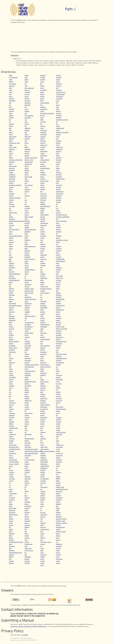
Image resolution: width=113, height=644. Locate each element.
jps (26, 487)
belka (11, 301)
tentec (58, 320)
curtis (11, 496)
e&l (26, 107)
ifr (25, 437)
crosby (11, 475)
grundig (27, 337)
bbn (10, 287)
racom (42, 445)
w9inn (58, 481)
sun (57, 244)
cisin (10, 411)
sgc (57, 124)
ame (10, 156)
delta (11, 536)
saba (42, 551)
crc (10, 468)
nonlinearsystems (46, 289)
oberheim (43, 306)
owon (42, 329)
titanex (58, 348)
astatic (11, 238)
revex (42, 504)
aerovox (11, 111)
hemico (27, 384)
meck (42, 170)
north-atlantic (45, 293)
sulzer (58, 242)
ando (11, 189)
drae (26, 78)
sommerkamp (60, 179)
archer (11, 223)
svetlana (59, 251)
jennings (27, 477)
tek (57, 291)
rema (42, 502)
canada (11, 380)
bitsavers (12, 316)
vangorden (59, 447)
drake (26, 80)
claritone (12, 415)
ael (10, 105)
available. (25, 635)
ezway (27, 215)
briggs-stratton (14, 341)
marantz (43, 141)
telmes (58, 308)
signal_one (59, 149)
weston (58, 529)
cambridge (12, 377)
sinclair (58, 162)
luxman (43, 116)
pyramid (43, 432)
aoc (10, 208)
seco (57, 107)
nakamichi (43, 255)
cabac (11, 369)
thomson (59, 331)
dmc (10, 559)
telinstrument (60, 306)
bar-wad (12, 272)
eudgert (27, 206)
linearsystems (45, 103)
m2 (41, 124)
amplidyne (12, 177)
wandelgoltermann (62, 489)
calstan (11, 375)
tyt (57, 415)
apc (10, 215)
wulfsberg (59, 544)
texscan (58, 322)
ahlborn (11, 118)
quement (43, 439)
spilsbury (59, 198)
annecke (12, 194)
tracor (58, 371)
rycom (42, 548)
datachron (12, 513)
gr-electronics (29, 322)
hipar (26, 394)
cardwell (12, 386)
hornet (27, 407)
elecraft (27, 151)
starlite (58, 225)
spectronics (60, 194)
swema (58, 255)
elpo (26, 179)
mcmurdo (43, 162)
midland (43, 204)
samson (58, 75)
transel (58, 377)
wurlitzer (59, 546)
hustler (27, 422)
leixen (42, 92)
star (57, 219)
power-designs (45, 405)
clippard (11, 426)
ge (25, 278)
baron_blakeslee (14, 280)
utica (58, 441)
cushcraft (12, 498)
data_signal (13, 508)
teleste (58, 301)
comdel (11, 441)
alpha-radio (13, 147)
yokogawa (59, 559)
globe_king (28, 303)
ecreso (27, 124)
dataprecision (13, 515)
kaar (26, 496)
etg (26, 204)
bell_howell (12, 303)
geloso (27, 282)
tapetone (59, 268)
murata (43, 249)
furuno (27, 265)
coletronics (12, 434)
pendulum (43, 373)
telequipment (60, 299)
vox (57, 475)
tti (57, 405)
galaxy (27, 268)
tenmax (58, 316)
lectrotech (44, 90)
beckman (12, 295)
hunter (27, 415)
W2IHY (58, 479)
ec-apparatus (29, 116)
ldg (41, 84)
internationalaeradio (31, 453)
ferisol (27, 236)
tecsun (58, 284)
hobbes (27, 399)
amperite (12, 170)
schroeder (59, 99)
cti (10, 485)
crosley (11, 477)
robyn (42, 525)
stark (58, 223)
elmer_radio (28, 177)
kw (25, 553)
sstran (58, 211)
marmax (43, 147)
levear (42, 99)
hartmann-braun (30, 371)
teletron (59, 303)
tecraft (58, 282)
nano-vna (43, 259)
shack (58, 126)
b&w (10, 261)
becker (11, 293)
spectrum (59, 196)
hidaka (27, 392)
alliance (11, 139)
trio (57, 390)
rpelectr (43, 538)
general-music (29, 289)
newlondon (44, 278)
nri (41, 295)
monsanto (43, 225)
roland (42, 534)
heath (26, 377)
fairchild (27, 221)
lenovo (42, 94)
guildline (27, 341)
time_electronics (61, 341)
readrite (43, 491)
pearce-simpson (46, 367)
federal (27, 227)
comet (11, 443)
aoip (10, 211)
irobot (27, 458)
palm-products (45, 346)
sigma (58, 145)
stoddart (59, 236)
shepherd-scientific (62, 132)
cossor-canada (14, 464)
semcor (58, 111)
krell (26, 546)
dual (26, 86)
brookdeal (12, 346)
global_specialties (30, 299)
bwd (10, 365)
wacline (58, 483)
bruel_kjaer (12, 352)
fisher (26, 244)
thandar (58, 325)
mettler (43, 189)
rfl (41, 508)
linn (41, 105)
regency (43, 498)
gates (26, 274)
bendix (11, 310)
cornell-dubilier (14, 462)
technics (59, 280)
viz (57, 468)
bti (10, 356)
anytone (12, 204)
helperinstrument (30, 382)
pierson (43, 390)
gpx (26, 318)
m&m (42, 120)
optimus (43, 322)
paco (42, 341)
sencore (59, 113)
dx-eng (27, 94)
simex (58, 156)
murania (43, 246)
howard (27, 409)
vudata (58, 477)
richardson (44, 515)
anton (11, 202)
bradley (11, 335)
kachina (27, 498)
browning (12, 350)
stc (57, 234)
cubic (11, 491)
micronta (43, 200)
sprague (59, 200)
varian (58, 449)
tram (57, 373)
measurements (45, 168)
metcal (42, 183)
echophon (28, 118)
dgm (10, 548)
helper (27, 380)
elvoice (27, 181)
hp (25, 411)
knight (27, 536)
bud (10, 360)
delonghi (12, 534)
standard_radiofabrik (63, 217)
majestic (43, 137)
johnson (27, 483)
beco (10, 297)
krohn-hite (28, 548)
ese (26, 200)
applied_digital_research (17, 221)
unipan (58, 428)
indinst (27, 441)
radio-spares (44, 449)
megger (43, 173)
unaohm (59, 422)
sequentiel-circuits (62, 120)
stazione (59, 232)
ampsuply (12, 179)
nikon (42, 280)
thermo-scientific (62, 329)
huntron (27, 418)
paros (42, 358)
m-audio (43, 122)
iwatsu (27, 462)
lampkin (43, 80)
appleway (12, 219)
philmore (43, 386)
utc (57, 439)
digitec (11, 557)
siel (57, 139)
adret (11, 97)
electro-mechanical (31, 158)
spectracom (60, 192)
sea (57, 103)
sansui (58, 80)
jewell (26, 481)
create (11, 470)
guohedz (27, 344)
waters (58, 494)
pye (41, 430)
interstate (28, 456)
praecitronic (44, 409)
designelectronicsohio (16, 542)
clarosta (12, 418)
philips (42, 384)
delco (11, 532)
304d (11, 75)
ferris (26, 238)
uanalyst (59, 418)
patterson (43, 363)
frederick (27, 257)
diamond (12, 551)
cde (10, 396)
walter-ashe (60, 487)
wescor (58, 515)
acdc (10, 88)
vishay (58, 466)
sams (42, 565)
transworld (59, 380)
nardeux (43, 263)
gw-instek (28, 346)
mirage (42, 217)
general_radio (29, 291)
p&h (41, 331)
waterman (59, 491)
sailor (42, 553)
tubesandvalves (61, 409)
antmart (11, 200)
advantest (12, 101)
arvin (11, 234)
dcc (10, 527)
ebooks (27, 111)
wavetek (59, 500)
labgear (27, 559)
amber (11, 154)
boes (10, 325)
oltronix (43, 312)
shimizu (58, 135)
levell (42, 101)
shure (58, 137)
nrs (41, 297)
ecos (26, 122)
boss (10, 331)
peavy (42, 369)
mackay (43, 126)
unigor (58, 426)
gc (25, 276)
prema (42, 415)
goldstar (27, 308)
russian (43, 544)
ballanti (11, 265)
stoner (58, 238)
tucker (58, 411)
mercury (43, 179)
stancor (58, 213)
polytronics (44, 399)
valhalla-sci (60, 445)
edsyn (27, 135)
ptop (42, 428)
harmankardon (29, 367)
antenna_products (15, 198)
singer (58, 164)
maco (42, 128)
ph (41, 377)
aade (11, 80)
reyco (42, 506)
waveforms (59, 498)
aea (10, 103)
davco (11, 523)
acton (11, 92)
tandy (58, 265)
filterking (27, 240)
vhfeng (58, 458)
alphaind (12, 149)
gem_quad (28, 284)
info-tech (28, 443)
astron (11, 240)
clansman (12, 413)
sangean (59, 78)
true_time (59, 401)
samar (42, 559)
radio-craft (44, 447)
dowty (27, 75)
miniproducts (44, 215)
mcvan (42, 164)
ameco (11, 158)
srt (57, 206)
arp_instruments (14, 230)
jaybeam (27, 470)
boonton (12, 329)
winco (58, 538)
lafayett (27, 563)
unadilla (58, 420)
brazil (11, 337)
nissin (42, 284)
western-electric (61, 519)
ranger (42, 477)
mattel (42, 154)
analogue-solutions (15, 185)
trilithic (58, 388)
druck (26, 82)
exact (26, 211)
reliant (42, 500)
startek (58, 227)
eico (26, 141)
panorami (43, 354)
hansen (27, 363)
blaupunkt (12, 320)
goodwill (27, 312)
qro (41, 434)
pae (41, 344)
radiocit (43, 453)
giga (26, 295)
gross (26, 335)
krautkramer (29, 544)
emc (26, 183)
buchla (11, 358)
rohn (42, 532)
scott (58, 101)
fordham (27, 251)
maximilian (44, 156)
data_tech (12, 510)
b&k (10, 259)
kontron (27, 538)
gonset (27, 310)
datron (11, 521)
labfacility (28, 557)
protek (42, 424)
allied (11, 141)
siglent (58, 143)
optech (42, 320)
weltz (58, 510)
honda (27, 405)
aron (10, 227)
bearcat (11, 291)
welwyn (58, 513)
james (27, 466)
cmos (11, 430)
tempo (58, 312)
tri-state (59, 384)
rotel (42, 536)
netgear (43, 274)
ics (26, 432)
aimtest (11, 124)
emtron (27, 192)
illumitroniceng (29, 439)
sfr (57, 122)
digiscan (12, 555)
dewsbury (12, 546)
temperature (60, 310)
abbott (11, 82)
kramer (27, 542)
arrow (11, 232)
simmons (59, 158)
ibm (26, 428)
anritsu (11, 196)
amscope (12, 181)
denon (11, 538)
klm (26, 532)
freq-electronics (30, 259)
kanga (27, 504)
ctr (10, 487)
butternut (12, 363)
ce (10, 399)
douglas (11, 561)
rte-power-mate (46, 542)
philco (42, 380)
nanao (42, 257)
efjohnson (28, 137)
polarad (43, 396)
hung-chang (29, 413)
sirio (57, 166)
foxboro (27, 255)
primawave (44, 418)
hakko (27, 350)
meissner (43, 175)
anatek (11, 187)
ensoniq (27, 196)
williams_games (61, 532)
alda (10, 130)
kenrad (27, 519)
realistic (43, 494)
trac (57, 369)
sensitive (59, 116)
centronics (12, 403)
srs (57, 204)
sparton (58, 187)
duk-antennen (29, 88)
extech (27, 213)
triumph (58, 396)
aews (11, 113)
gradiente (28, 325)
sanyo (58, 82)
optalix (42, 318)
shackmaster (60, 128)
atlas (11, 244)
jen (26, 475)
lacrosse (27, 561)
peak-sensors (45, 365)
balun (11, 270)
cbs (10, 392)
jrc (25, 489)
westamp (59, 517)
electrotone (28, 164)
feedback (28, 232)
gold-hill (27, 306)
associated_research (16, 236)
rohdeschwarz (45, 529)
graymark (28, 329)
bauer (11, 282)
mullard (43, 244)
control (11, 458)
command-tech (14, 447)
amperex (12, 168)
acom (11, 90)
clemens (12, 422)
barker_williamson (15, 274)
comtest (12, 451)
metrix (42, 185)
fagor (26, 219)
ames (11, 164)
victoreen (59, 462)
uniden (58, 424)
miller (42, 213)
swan (58, 253)
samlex (43, 561)
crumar (11, 481)
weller (58, 508)
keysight (27, 525)
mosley (43, 234)
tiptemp (58, 346)
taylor (58, 272)
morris (42, 230)
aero (10, 107)
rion (41, 519)
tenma (58, 314)
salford (42, 557)
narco (42, 261)
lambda (43, 78)
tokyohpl (59, 356)
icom (26, 430)
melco (42, 177)
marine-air (44, 145)
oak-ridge (43, 301)
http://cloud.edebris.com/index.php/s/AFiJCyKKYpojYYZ (28, 626)
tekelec (58, 293)
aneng (11, 192)
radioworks (44, 468)
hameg (27, 356)
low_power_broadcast (47, 113)
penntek (43, 375)
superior (59, 246)
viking (58, 464)
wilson (58, 534)
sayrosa (58, 86)
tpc (57, 367)
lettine (42, 97)
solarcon (59, 173)
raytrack (43, 483)
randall (42, 475)
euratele (27, 208)
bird (10, 314)
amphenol (12, 175)
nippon (42, 282)
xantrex (58, 548)
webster (59, 504)
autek (11, 246)
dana (11, 506)
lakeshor (43, 75)
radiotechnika (45, 466)
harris (26, 369)
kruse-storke (29, 551)
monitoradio (44, 223)
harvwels (27, 373)
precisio (43, 413)
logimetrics (44, 109)
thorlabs (59, 335)
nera (42, 272)
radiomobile (44, 462)
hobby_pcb (28, 401)
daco (10, 502)
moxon (42, 238)
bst (10, 354)
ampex (11, 173)
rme (41, 521)
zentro (58, 563)
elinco (27, 168)
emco (26, 187)
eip (26, 145)
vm (57, 470)
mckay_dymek (45, 160)
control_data (13, 460)
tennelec (59, 318)
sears (58, 105)
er (25, 198)
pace (42, 335)
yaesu (58, 553)
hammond (28, 360)
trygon (58, 403)
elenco (27, 166)
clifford (11, 424)
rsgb (42, 540)
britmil (11, 344)
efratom (27, 139)
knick (26, 534)
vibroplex (59, 460)
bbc (10, 284)
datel (11, 517)
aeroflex (12, 109)
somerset (59, 177)
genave (27, 287)
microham (43, 198)
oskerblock (44, 327)
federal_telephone (30, 230)
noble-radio (44, 287)
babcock (12, 263)
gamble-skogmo (30, 270)
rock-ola (43, 527)
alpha (11, 145)
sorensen (59, 185)
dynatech (28, 105)
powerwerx (44, 407)
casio (11, 388)
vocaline (59, 472)
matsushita (44, 151)
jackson (27, 464)
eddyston (28, 128)
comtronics (12, 453)
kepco (27, 523)
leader (42, 86)
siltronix (59, 151)
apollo (11, 217)
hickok (27, 390)
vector (58, 451)
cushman (12, 500)
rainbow (43, 470)
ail (10, 122)
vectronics (59, 456)
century (11, 405)
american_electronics (16, 160)
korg (26, 540)
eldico (27, 147)
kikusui (27, 527)
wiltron (58, 536)
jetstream (28, 479)
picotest (43, 388)
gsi (26, 339)
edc (26, 126)
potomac (43, 401)
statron (58, 230)
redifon (43, 496)
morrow (43, 232)
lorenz (42, 111)
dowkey (11, 563)
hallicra (27, 354)
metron (43, 187)
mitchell (43, 219)
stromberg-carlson (62, 240)
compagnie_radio (14, 449)
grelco (27, 331)
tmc (57, 350)
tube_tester (60, 407)
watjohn (58, 496)
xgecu (58, 551)
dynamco (27, 101)
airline (11, 126)
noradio (43, 291)
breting (11, 339)
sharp (58, 130)
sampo (42, 563)
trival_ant (59, 399)
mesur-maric (44, 181)
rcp (41, 489)
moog (42, 227)
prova (42, 426)
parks (42, 356)
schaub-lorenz (61, 92)
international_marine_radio (33, 451)
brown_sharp (13, 348)
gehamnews (28, 280)
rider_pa (43, 517)
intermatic (28, 447)
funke (26, 263)
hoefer (27, 403)
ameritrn (12, 162)
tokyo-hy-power (61, 354)
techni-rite (59, 278)
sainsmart (43, 555)
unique (58, 430)
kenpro (27, 517)
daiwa (11, 504)
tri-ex (58, 382)
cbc (10, 390)
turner (58, 413)
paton (42, 360)
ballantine (12, 268)
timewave (59, 344)
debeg (11, 529)
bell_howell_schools (15, 306)
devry (11, 544)
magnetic (43, 132)
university (59, 434)
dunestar (27, 92)
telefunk (59, 295)
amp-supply (13, 166)
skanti (58, 168)
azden (11, 257)
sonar (58, 181)
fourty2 (27, 253)
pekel (42, 371)
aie (10, 120)
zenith (58, 561)
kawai (26, 510)
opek (42, 316)
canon (11, 382)
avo (10, 251)
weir (57, 506)
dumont (27, 90)
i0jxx (26, 426)
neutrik (43, 276)
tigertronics (60, 337)
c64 (10, 367)
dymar (27, 97)
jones (26, 485)
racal (42, 443)
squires (58, 202)
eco (26, 120)
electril (27, 154)
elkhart (27, 170)
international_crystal (31, 449)
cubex (11, 489)
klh (26, 529)
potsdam (43, 403)
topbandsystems (61, 358)
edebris (27, 130)
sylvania (59, 257)
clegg (11, 420)
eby (26, 113)
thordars (59, 333)
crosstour (12, 479)
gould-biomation (30, 316)
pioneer (43, 394)
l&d (26, 555)
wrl (57, 542)
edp (26, 132)
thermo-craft (60, 327)
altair (11, 151)
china (11, 407)
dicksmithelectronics (15, 553)
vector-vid (59, 453)
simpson (59, 160)
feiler (26, 234)
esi (26, 202)
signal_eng (59, 147)
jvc (26, 494)
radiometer (44, 460)
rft (41, 510)
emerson (27, 189)
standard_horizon (62, 215)
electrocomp (29, 162)
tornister (59, 360)
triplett (58, 392)
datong (11, 519)
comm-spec (13, 445)
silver (58, 154)
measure (43, 166)
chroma (11, 409)
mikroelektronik (45, 206)
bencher (12, 308)
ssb (57, 208)
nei (41, 270)
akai (10, 128)
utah (57, 437)
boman (11, 327)
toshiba (58, 365)
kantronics (28, 506)
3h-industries (13, 78)
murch (42, 251)
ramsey (43, 472)
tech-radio (59, 276)
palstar (43, 350)
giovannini (28, 297)
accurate (12, 86)
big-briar (12, 312)
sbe (57, 88)
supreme (59, 249)
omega (42, 314)
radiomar (43, 458)
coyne (11, 466)
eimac (27, 143)
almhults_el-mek (14, 143)
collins (11, 437)
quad (42, 437)
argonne (12, 225)
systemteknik (60, 259)
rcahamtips (44, 487)
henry (26, 388)
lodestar (43, 107)
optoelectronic (45, 325)
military (43, 208)
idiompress (28, 434)
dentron (11, 540)
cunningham (13, 494)
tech (57, 274)
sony (57, 183)
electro (27, 156)
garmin (27, 272)
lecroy (42, 88)
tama (58, 263)
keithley (27, 513)
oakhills (43, 303)
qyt (41, 441)
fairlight (27, 223)
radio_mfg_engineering (47, 451)
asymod (11, 242)
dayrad (11, 525)
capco (11, 384)
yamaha (58, 555)
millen (42, 211)
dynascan (28, 103)
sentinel (59, 118)
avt (10, 253)
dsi (26, 84)
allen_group (13, 137)
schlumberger (60, 94)
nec (41, 268)
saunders (59, 84)
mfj (41, 192)
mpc (42, 240)
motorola (43, 236)
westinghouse (60, 527)
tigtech (58, 339)
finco (26, 242)
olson (42, 310)
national (43, 265)
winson (58, 540)
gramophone (29, 327)
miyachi (43, 221)
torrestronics (60, 363)
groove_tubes (29, 333)
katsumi (27, 508)
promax (43, 420)
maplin (42, 139)
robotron (43, 523)
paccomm (43, 333)
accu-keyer (13, 84)
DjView (32, 599)
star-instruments (61, 221)
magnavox (44, 130)
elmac (27, 173)
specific (58, 189)
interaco (27, 445)
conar (11, 456)
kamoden (28, 502)
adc (10, 94)
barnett (11, 276)
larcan (42, 82)
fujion (26, 261)
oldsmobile (44, 308)
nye (41, 299)
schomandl (59, 97)
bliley (11, 322)
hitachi (27, 396)
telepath (59, 297)
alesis (11, 132)
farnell (27, 225)
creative (12, 472)
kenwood (27, 521)
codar (11, 432)
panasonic (44, 352)
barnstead (12, 278)
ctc (10, 483)
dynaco (27, 99)
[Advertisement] (57, 37)
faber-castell (29, 217)
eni (26, 194)
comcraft (12, 439)
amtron (11, 183)
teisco (58, 289)
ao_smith (12, 206)
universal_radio (61, 432)
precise (43, 411)
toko (57, 352)
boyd (10, 333)
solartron (59, 175)
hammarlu (28, 358)
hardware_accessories (32, 365)
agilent (11, 116)
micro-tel (43, 194)
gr (25, 320)
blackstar (12, 318)
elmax (27, 175)
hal (26, 352)
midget (42, 202)
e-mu (26, 109)
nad (41, 253)
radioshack (44, 464)
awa (10, 255)
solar (58, 170)
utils (57, 443)
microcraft (44, 196)
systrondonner (61, 261)
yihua (58, 557)
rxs (41, 546)
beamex (11, 289)
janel (26, 468)
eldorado (27, 149)
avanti (11, 249)
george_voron (29, 293)
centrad (11, 401)
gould (26, 314)
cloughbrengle (13, 428)
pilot (42, 392)
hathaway (28, 375)
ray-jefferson (44, 479)
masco (42, 149)
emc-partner (29, 185)
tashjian (59, 270)
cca (10, 394)
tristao (58, 394)
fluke (26, 249)
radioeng (43, 456)
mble (42, 158)
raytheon (43, 481)
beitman (12, 299)
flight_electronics (30, 246)
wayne (58, 502)
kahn (26, 500)
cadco (11, 371)
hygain (27, 424)
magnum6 (43, 135)
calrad (11, 373)
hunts (26, 420)
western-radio (61, 521)
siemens (59, 141)
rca (41, 485)
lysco (42, 118)
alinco (11, 135)
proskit (42, 422)
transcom (59, 375)
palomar (43, 348)
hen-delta (28, 386)
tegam (58, 287)
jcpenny (27, 472)
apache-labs (13, 213)
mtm (42, 242)
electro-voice (29, 160)
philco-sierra (44, 382)
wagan (58, 485)
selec (58, 109)
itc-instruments (30, 460)
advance (12, 99)
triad (57, 386)
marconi (43, 143)
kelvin (26, 515)
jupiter (27, 491)
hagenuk (27, 348)
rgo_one (43, 513)
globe (26, 301)
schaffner (59, 90)
